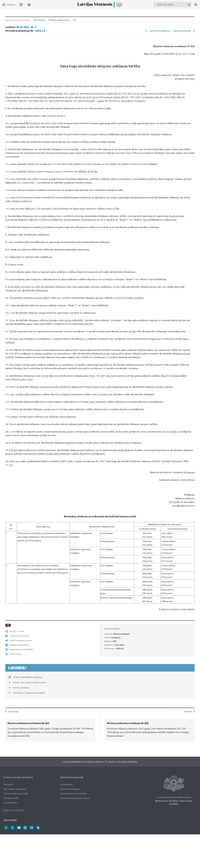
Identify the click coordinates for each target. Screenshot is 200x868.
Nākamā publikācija (182, 31)
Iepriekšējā (13, 711)
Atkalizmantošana (70, 789)
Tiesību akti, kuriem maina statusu (30, 682)
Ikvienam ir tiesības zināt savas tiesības (174, 802)
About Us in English (14, 810)
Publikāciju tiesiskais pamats (75, 798)
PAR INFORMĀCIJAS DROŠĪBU (22, 649)
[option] (50, 730)
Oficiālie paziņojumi (72, 777)
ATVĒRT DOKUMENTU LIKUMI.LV (28, 677)
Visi (75, 20)
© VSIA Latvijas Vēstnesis (18, 777)
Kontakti (8, 784)
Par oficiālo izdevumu (15, 789)
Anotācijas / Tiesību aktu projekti (29, 693)
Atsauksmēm (10, 803)
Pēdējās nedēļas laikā (59, 20)
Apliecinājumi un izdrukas (73, 793)
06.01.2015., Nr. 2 (26, 27)
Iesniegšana (66, 784)
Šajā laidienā (39, 20)
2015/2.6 (40, 31)
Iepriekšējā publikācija (160, 31)
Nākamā (188, 711)
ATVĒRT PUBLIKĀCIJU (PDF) (21, 641)
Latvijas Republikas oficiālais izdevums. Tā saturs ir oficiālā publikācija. (100, 762)
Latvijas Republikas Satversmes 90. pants (174, 797)
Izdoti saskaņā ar (21, 688)
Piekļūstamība (11, 798)
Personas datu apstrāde (16, 793)
